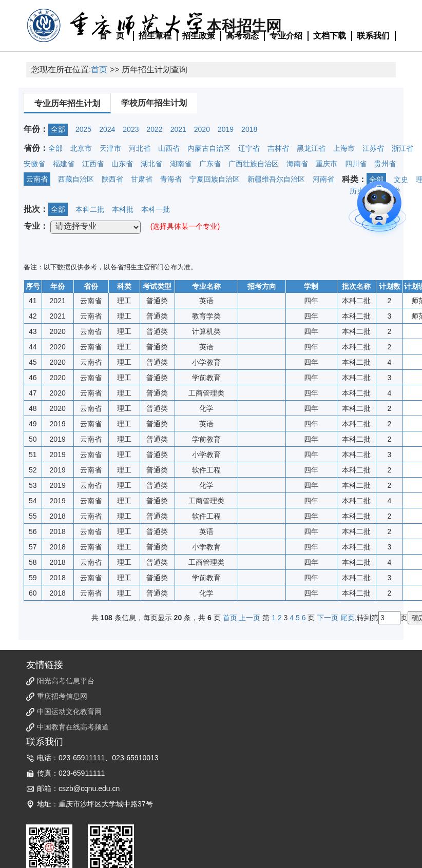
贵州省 (385, 164)
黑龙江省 (311, 148)
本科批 (123, 209)
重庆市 (327, 164)
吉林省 (278, 148)
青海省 (171, 179)
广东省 (210, 164)
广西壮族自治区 (254, 164)
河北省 (140, 148)
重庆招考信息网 (62, 696)
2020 (202, 129)
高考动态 (242, 36)
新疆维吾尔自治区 (276, 179)
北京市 (81, 148)
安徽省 (34, 164)
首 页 (112, 36)
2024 (107, 129)
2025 (83, 129)
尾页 (348, 618)
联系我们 (373, 36)
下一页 (328, 618)
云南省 (37, 179)
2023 (131, 129)
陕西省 (112, 179)
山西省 (169, 148)
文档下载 (330, 36)
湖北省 (151, 164)
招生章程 (155, 36)
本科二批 (90, 209)
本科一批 (156, 209)
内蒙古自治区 (209, 148)
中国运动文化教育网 (69, 712)
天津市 (110, 148)
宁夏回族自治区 (215, 179)
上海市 (344, 148)
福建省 (64, 164)
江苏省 (373, 148)
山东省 (122, 164)
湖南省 (181, 164)
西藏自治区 (76, 179)
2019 (226, 129)
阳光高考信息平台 (66, 681)
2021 (178, 129)
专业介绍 (286, 36)
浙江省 (402, 148)
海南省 (297, 164)
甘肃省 (142, 179)
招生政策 (199, 36)
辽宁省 (249, 148)
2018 (249, 129)
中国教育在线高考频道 (73, 727)
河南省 (323, 179)
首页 (99, 70)
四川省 (356, 164)
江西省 (93, 164)
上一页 (250, 618)
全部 (58, 129)
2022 (154, 129)
